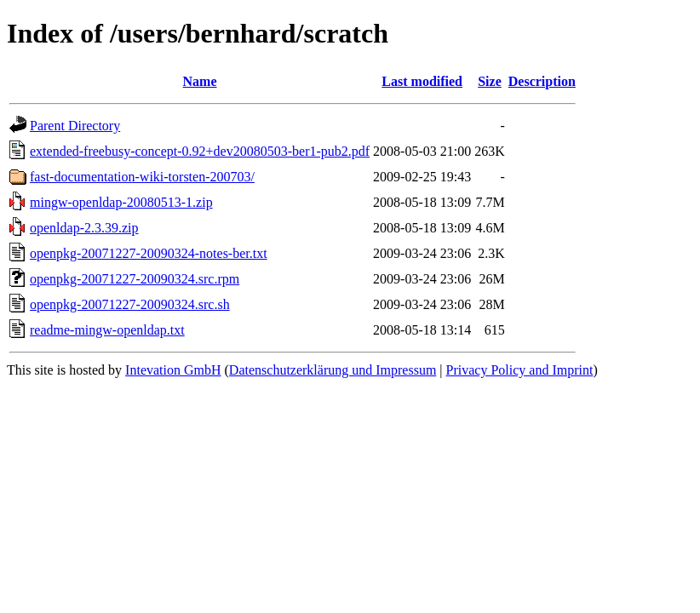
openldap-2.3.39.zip (84, 228)
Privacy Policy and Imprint (520, 370)
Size (490, 81)
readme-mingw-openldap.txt (107, 330)
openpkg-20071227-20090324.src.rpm (135, 279)
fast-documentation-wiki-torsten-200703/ (142, 177)
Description (542, 81)
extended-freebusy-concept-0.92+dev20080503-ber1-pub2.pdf (200, 151)
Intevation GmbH (173, 370)
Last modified (422, 81)
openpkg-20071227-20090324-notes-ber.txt (149, 253)
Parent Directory (75, 126)
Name (200, 81)
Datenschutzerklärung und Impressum (333, 370)
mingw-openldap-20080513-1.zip (121, 202)
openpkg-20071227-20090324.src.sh (130, 304)
